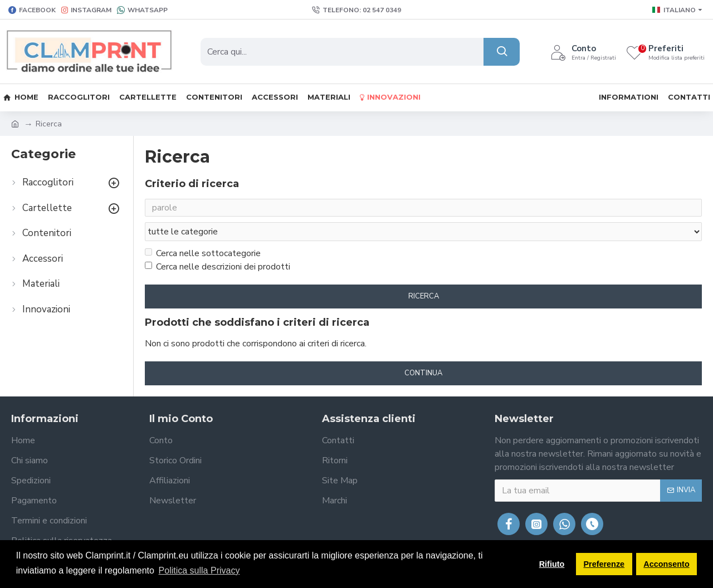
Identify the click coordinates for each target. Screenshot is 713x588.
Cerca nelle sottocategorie (203, 232)
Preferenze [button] (604, 564)
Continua (423, 352)
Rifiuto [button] (552, 564)
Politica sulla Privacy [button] (199, 570)
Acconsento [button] (666, 564)
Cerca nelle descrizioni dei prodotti (218, 246)
